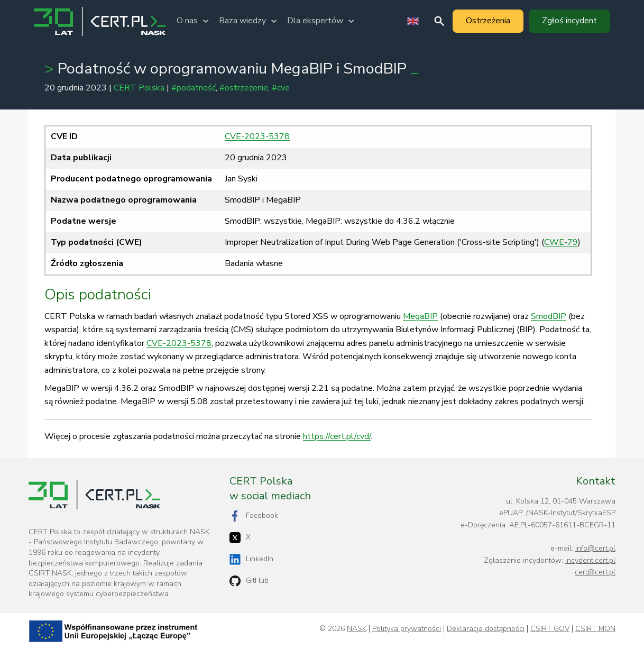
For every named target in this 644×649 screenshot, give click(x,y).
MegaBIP (420, 316)
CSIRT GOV (550, 629)
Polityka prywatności (407, 629)
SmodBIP (549, 316)
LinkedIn (251, 559)
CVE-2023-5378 (257, 136)
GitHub (249, 581)
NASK (357, 629)
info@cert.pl (595, 548)
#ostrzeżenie (244, 88)
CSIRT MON (595, 629)
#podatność (194, 88)
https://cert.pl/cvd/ (337, 436)
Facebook (254, 516)
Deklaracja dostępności (486, 629)
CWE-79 (561, 242)
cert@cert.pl (595, 572)
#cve (281, 88)
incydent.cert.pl (590, 560)
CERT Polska (139, 88)
